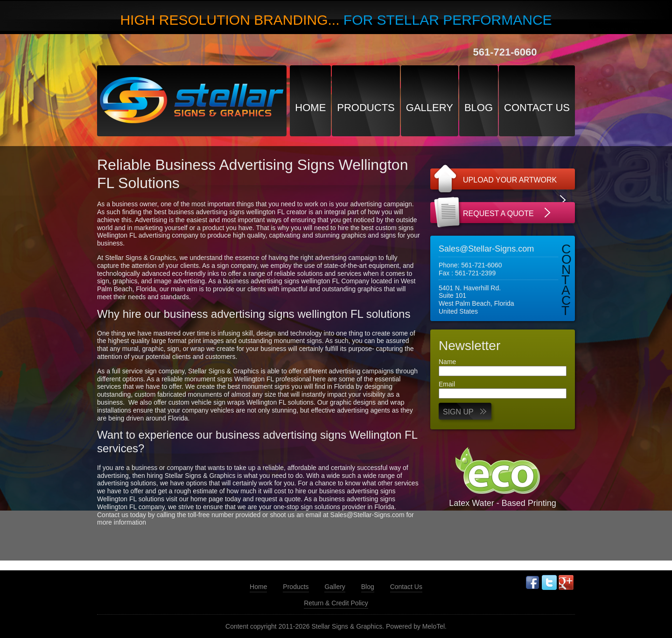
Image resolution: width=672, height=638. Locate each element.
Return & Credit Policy (336, 603)
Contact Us (537, 108)
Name (447, 362)
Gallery (430, 108)
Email (447, 384)
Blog (479, 108)
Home (310, 108)
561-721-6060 (505, 52)
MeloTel (434, 626)
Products (366, 108)
